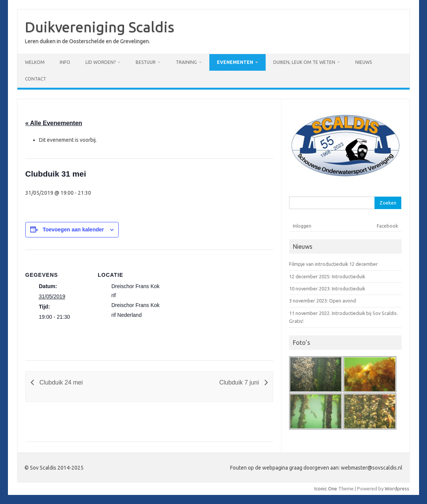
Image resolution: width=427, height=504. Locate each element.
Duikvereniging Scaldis (100, 27)
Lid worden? (101, 62)
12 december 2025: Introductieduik (327, 276)
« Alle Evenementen (54, 123)
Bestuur (146, 62)
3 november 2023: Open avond (323, 301)
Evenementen (235, 62)
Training (186, 62)
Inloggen (302, 226)
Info (65, 62)
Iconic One (326, 488)
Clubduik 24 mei (60, 382)
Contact (36, 79)
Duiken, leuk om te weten (304, 62)
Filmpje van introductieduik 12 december (333, 264)
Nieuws (364, 62)
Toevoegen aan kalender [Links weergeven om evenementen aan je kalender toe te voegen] (73, 230)
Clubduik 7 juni (240, 382)
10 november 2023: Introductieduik (327, 288)
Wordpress (397, 488)
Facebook (387, 226)
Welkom (35, 62)
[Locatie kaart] (210, 302)
